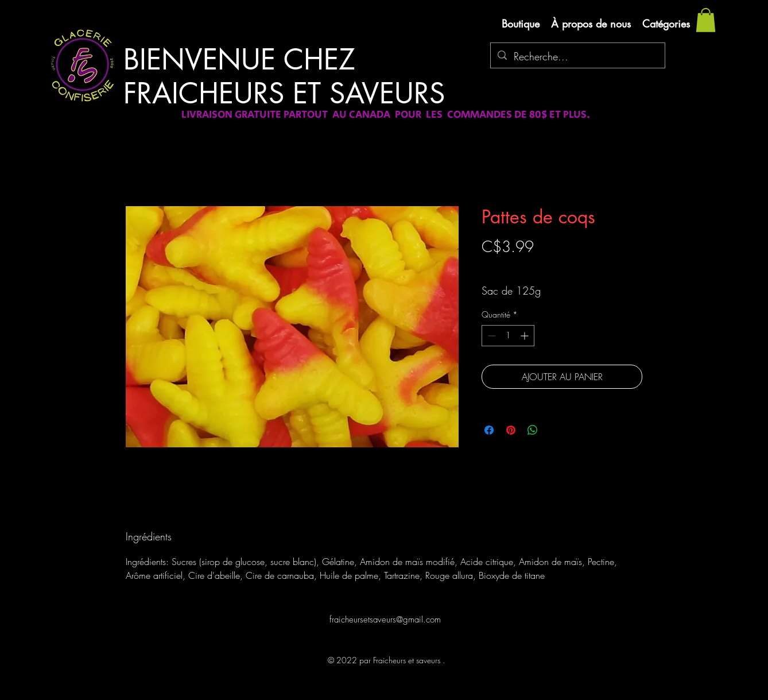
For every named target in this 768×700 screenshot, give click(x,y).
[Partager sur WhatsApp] (533, 430)
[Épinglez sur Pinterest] (511, 430)
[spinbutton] (508, 336)
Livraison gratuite (509, 267)
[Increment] (525, 336)
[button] (706, 20)
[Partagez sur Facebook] (489, 430)
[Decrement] (490, 336)
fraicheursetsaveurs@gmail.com (385, 620)
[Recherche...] (577, 57)
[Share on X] (554, 430)
